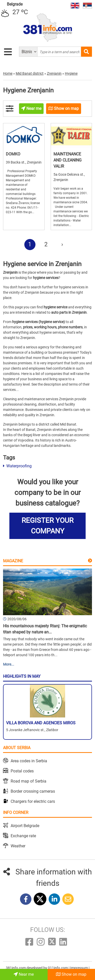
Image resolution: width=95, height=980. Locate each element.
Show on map (71, 974)
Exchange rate (23, 836)
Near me (24, 974)
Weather (18, 846)
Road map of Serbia (29, 781)
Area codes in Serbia (29, 761)
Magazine (13, 561)
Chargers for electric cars (33, 801)
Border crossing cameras (33, 791)
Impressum (79, 968)
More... (9, 664)
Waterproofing (17, 466)
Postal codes (22, 771)
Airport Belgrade (25, 826)
